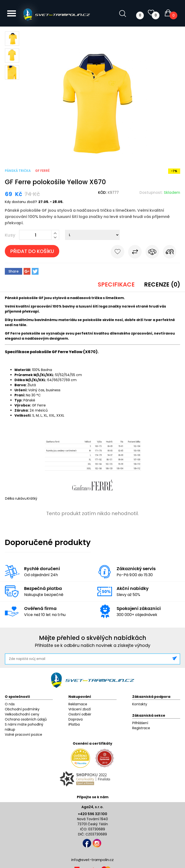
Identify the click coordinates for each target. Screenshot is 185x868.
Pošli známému (170, 253)
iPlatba (74, 724)
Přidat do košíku (32, 251)
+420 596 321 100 (92, 814)
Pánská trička (18, 171)
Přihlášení (140, 723)
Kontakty (140, 704)
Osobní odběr (80, 714)
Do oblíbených (118, 253)
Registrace (141, 728)
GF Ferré (42, 171)
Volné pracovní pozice (23, 735)
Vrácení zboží (80, 709)
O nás (10, 704)
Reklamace (78, 704)
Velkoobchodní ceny (22, 714)
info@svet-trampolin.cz (92, 860)
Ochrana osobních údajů (26, 719)
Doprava (76, 719)
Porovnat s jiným (135, 253)
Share (13, 271)
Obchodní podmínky (22, 709)
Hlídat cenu (152, 253)
